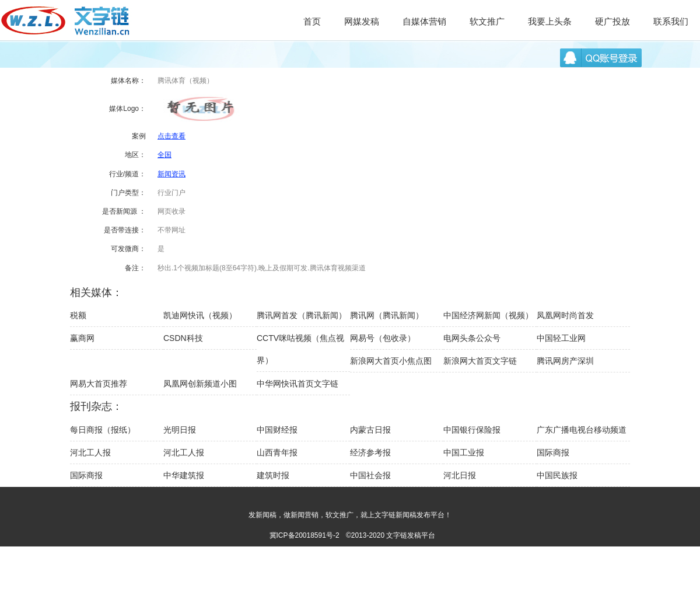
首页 (312, 21)
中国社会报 (370, 475)
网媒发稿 (362, 21)
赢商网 (82, 338)
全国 (164, 155)
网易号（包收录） (383, 338)
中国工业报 (464, 452)
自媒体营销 (424, 21)
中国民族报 (557, 475)
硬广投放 (612, 21)
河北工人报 (90, 452)
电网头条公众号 (472, 338)
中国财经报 (277, 430)
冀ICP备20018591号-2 (304, 535)
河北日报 (460, 475)
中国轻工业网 (561, 338)
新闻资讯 (171, 174)
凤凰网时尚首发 (565, 315)
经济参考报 (370, 452)
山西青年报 (277, 452)
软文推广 (487, 21)
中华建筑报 (184, 475)
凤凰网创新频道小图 (200, 384)
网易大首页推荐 (99, 384)
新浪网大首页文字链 (480, 361)
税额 (78, 315)
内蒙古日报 (370, 430)
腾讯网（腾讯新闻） (387, 315)
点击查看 (171, 136)
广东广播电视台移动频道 (582, 430)
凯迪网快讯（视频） (200, 315)
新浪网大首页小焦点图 (391, 361)
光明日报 (180, 430)
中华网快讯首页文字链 (297, 384)
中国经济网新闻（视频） (488, 315)
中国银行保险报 (472, 430)
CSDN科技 (183, 338)
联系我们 (671, 21)
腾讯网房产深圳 (565, 361)
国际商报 (553, 452)
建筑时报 (273, 475)
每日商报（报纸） (103, 430)
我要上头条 (550, 21)
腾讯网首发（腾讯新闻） (302, 315)
